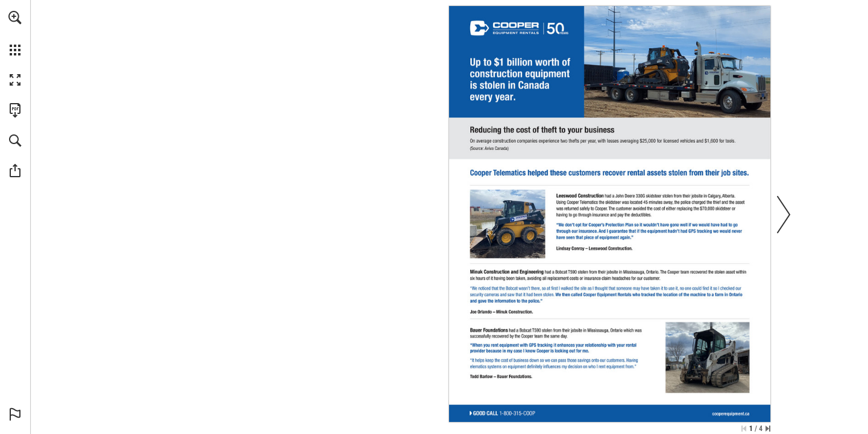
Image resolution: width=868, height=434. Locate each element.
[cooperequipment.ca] (731, 414)
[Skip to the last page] (768, 429)
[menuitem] (15, 33)
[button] (15, 17)
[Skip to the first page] (744, 429)
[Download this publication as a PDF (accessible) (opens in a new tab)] (15, 110)
